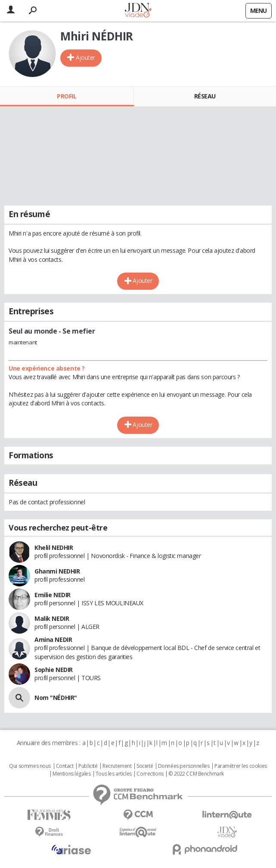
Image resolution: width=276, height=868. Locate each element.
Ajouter (85, 57)
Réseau (205, 96)
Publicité (88, 766)
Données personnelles (184, 766)
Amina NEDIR (53, 639)
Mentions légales (71, 774)
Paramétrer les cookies (241, 766)
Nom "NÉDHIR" (56, 698)
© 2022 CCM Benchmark (196, 774)
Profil (67, 96)
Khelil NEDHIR (54, 547)
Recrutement (117, 766)
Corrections (150, 774)
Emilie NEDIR (53, 595)
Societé (145, 766)
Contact (65, 766)
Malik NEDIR (52, 618)
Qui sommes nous (30, 766)
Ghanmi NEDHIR (57, 571)
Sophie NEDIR (54, 670)
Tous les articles (114, 774)
